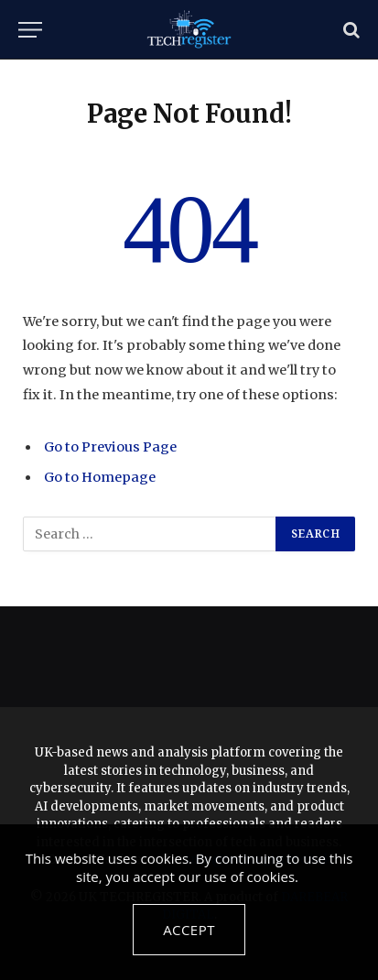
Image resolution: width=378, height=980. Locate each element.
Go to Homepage (100, 477)
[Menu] (30, 30)
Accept (189, 930)
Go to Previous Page (110, 447)
